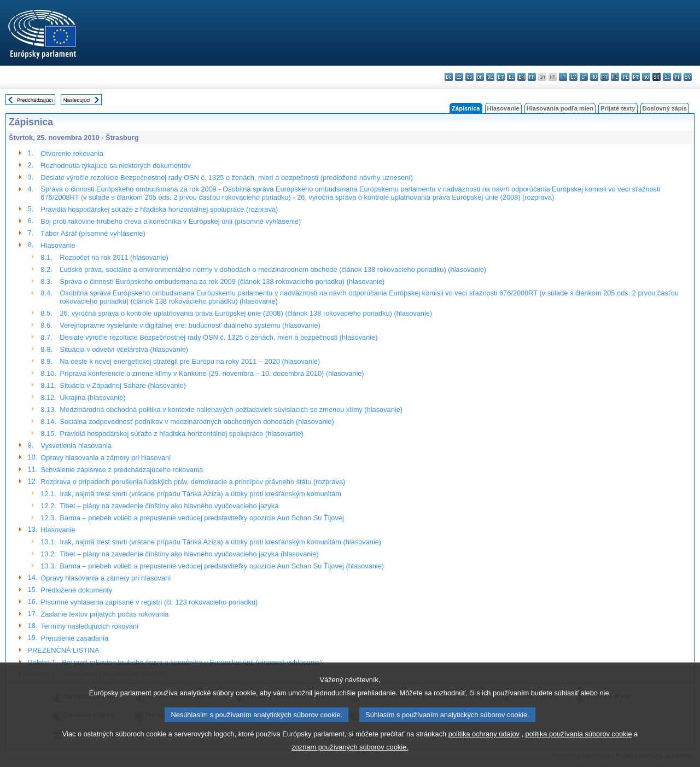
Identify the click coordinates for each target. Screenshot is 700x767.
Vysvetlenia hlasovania (76, 446)
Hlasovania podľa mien (560, 108)
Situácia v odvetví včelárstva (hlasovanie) (124, 349)
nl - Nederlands (615, 77)
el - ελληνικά (511, 77)
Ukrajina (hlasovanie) (92, 397)
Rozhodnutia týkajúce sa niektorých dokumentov (116, 165)
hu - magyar (594, 77)
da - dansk (480, 77)
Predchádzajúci (35, 100)
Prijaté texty (618, 108)
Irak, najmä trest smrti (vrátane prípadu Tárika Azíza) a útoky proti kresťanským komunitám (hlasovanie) (220, 542)
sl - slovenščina (667, 77)
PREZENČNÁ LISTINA (64, 650)
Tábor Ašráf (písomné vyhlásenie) (93, 233)
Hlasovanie (503, 108)
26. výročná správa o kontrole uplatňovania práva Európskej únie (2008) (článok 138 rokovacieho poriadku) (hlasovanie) (246, 313)
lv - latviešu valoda (573, 77)
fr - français (532, 77)
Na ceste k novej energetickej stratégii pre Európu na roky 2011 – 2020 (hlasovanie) (190, 361)
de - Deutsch (490, 77)
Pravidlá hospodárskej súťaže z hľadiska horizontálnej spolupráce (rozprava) (159, 209)
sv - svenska (688, 77)
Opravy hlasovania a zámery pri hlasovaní (106, 458)
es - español (459, 77)
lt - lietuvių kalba (584, 77)
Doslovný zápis (665, 108)
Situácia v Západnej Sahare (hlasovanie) (122, 385)
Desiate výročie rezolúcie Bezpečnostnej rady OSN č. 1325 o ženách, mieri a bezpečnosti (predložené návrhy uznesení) (227, 178)
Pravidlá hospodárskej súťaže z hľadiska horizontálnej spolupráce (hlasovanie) (181, 434)
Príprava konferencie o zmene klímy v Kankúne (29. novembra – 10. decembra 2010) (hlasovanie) (212, 373)
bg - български (449, 77)
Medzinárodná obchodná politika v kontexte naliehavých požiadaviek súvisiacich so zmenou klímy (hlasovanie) (231, 409)
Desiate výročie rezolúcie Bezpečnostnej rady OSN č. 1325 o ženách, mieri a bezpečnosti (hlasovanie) (218, 337)
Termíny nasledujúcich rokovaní (89, 626)
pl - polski (625, 77)
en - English (521, 77)
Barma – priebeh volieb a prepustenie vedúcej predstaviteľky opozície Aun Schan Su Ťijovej (202, 518)
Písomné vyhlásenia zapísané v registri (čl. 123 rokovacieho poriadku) (149, 602)
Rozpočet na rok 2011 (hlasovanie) (114, 257)
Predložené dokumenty (76, 590)
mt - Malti (605, 77)
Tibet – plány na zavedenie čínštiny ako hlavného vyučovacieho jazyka (169, 506)
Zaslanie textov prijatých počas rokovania (104, 614)
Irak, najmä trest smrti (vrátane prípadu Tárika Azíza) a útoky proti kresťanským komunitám (200, 494)
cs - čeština (469, 77)
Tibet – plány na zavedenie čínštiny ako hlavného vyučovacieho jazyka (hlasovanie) (189, 554)
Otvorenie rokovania (72, 153)
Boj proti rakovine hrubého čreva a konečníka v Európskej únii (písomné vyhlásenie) (171, 221)
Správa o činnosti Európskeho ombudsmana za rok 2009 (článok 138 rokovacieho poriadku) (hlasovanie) (222, 281)
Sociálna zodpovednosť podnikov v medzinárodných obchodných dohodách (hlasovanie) (197, 422)
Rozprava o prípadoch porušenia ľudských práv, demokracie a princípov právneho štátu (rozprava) (193, 482)
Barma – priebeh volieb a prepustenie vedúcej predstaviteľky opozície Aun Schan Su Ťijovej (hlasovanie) (222, 566)
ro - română (646, 77)
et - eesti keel (501, 77)
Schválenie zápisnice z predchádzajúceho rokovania (122, 470)
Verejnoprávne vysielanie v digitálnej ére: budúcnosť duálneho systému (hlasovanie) (190, 325)
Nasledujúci (77, 100)
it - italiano (563, 77)
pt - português (636, 77)
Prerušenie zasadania (74, 638)
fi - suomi (677, 77)
